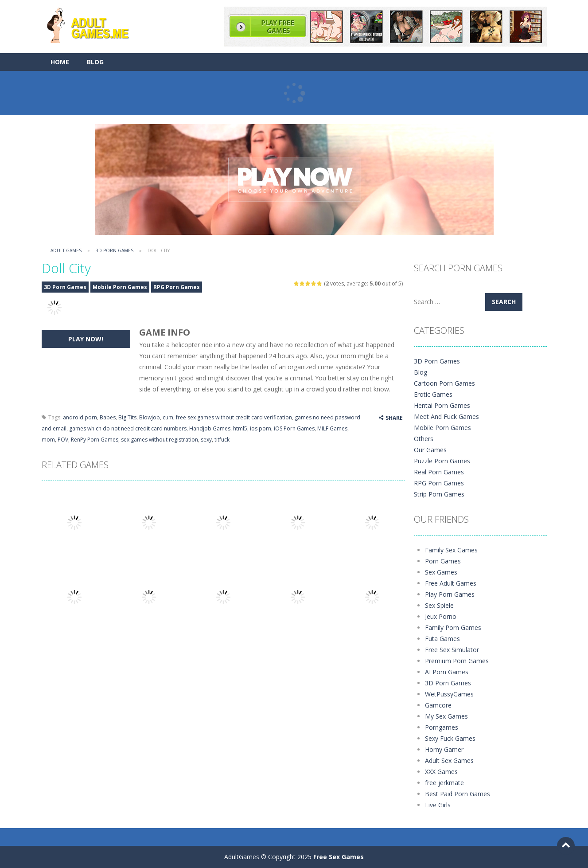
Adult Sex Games (449, 760)
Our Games (430, 450)
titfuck (222, 440)
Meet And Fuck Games (446, 416)
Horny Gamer (444, 749)
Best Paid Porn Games (458, 794)
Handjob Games (210, 428)
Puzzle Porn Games (442, 461)
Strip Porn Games (439, 494)
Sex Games (441, 572)
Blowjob (150, 417)
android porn (80, 417)
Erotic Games (433, 394)
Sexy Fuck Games (450, 738)
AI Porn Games (447, 672)
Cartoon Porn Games (444, 383)
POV (63, 440)
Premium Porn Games (457, 661)
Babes (108, 417)
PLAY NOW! (86, 339)
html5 (240, 428)
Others (424, 439)
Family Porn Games (453, 628)
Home (60, 62)
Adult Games (66, 250)
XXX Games (441, 772)
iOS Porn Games (294, 428)
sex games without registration (160, 440)
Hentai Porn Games (442, 405)
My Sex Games (446, 716)
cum (168, 417)
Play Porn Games (450, 594)
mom (48, 440)
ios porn (261, 428)
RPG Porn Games (177, 287)
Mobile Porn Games (120, 287)
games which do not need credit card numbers (128, 428)
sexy (206, 440)
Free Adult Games (451, 583)
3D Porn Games (115, 250)
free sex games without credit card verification (234, 417)
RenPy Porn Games (95, 440)
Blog (95, 62)
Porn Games (443, 561)
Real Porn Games (439, 472)
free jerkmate (444, 783)
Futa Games (442, 639)
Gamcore (438, 705)
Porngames (442, 727)
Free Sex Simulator (452, 650)
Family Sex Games (451, 550)
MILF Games (332, 428)
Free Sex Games (339, 857)
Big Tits (127, 417)
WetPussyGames (449, 694)
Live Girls (438, 805)
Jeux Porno (441, 616)
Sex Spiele (439, 605)
